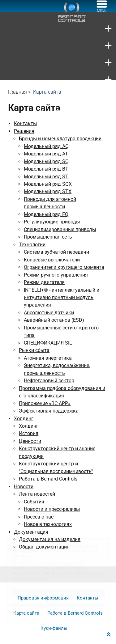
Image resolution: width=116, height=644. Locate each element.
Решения (24, 131)
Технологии (32, 245)
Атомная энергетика (48, 358)
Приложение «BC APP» (45, 403)
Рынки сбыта (34, 350)
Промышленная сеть (48, 237)
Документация (31, 532)
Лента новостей (37, 494)
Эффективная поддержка (49, 411)
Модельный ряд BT (46, 169)
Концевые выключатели (52, 260)
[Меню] (102, 10)
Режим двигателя (44, 282)
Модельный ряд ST (46, 177)
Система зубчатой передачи (56, 252)
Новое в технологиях (48, 524)
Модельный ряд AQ (46, 146)
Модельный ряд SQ (46, 161)
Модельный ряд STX (48, 191)
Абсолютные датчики (49, 313)
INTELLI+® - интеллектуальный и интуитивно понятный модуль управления (62, 298)
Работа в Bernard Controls (48, 479)
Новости (24, 487)
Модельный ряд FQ (46, 214)
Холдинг (24, 419)
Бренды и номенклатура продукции (60, 139)
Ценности (30, 441)
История (29, 433)
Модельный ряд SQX (48, 184)
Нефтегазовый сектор (49, 381)
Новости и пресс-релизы (52, 509)
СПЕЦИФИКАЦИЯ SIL (48, 343)
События (34, 502)
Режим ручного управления (56, 275)
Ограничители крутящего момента (64, 267)
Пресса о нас (39, 517)
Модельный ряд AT (46, 154)
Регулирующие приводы (52, 222)
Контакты (25, 123)
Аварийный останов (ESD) (54, 320)
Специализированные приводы (60, 229)
